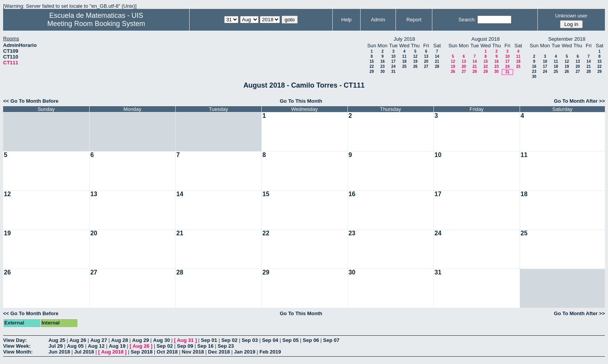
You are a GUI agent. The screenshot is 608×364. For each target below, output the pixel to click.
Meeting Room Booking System (96, 24)
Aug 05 (75, 346)
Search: (467, 20)
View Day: (15, 340)
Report (414, 20)
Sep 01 (209, 340)
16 (383, 61)
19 (415, 61)
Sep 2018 (142, 352)
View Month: (18, 352)
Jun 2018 (59, 352)
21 (437, 61)
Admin (378, 20)
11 (404, 56)
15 (372, 61)
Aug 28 (120, 340)
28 (437, 66)
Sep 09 (185, 346)
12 (415, 56)
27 (426, 66)
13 (426, 56)
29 (372, 72)
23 (383, 66)
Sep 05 (290, 340)
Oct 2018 (167, 352)
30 (383, 72)
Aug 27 (99, 340)
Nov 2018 (193, 352)
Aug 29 (141, 340)
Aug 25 (57, 340)
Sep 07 (331, 340)
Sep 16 (206, 346)
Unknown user (571, 16)
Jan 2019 (245, 352)
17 (393, 61)
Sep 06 (311, 340)
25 (404, 66)
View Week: (17, 346)
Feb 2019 (270, 352)
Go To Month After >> (579, 101)
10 (393, 56)
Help (346, 20)
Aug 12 (96, 346)
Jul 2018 (84, 352)
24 (393, 66)
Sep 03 (250, 340)
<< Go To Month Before (31, 101)
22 (372, 66)
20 (426, 61)
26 (415, 66)
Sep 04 (270, 340)
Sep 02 (230, 340)
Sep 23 (226, 346)
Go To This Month (301, 101)
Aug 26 (78, 340)
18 (404, 61)
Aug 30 (161, 340)
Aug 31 (185, 340)
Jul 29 (56, 346)
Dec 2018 (219, 352)
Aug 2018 (112, 352)
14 (437, 56)
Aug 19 (117, 346)
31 (393, 72)
